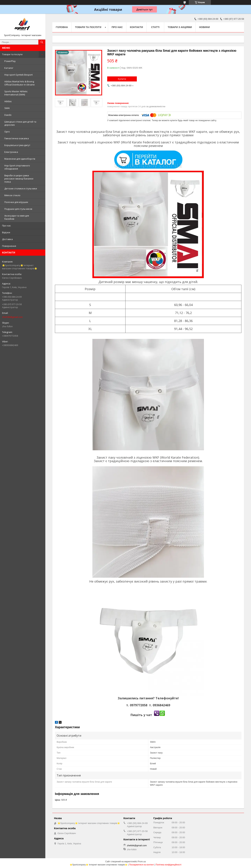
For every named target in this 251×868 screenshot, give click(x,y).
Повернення (9, 246)
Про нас (6, 226)
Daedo (8, 115)
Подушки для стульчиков (18, 209)
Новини (204, 27)
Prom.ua (142, 862)
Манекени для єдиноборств (20, 159)
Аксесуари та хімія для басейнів (17, 217)
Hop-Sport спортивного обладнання (17, 167)
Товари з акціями (180, 27)
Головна (62, 27)
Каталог (9, 68)
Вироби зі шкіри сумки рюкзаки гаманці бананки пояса (19, 179)
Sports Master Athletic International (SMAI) (16, 93)
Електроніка (11, 152)
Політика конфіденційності (169, 865)
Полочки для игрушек (16, 202)
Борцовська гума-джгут (17, 145)
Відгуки (6, 232)
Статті (155, 27)
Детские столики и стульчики (21, 188)
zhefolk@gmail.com (12, 317)
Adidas (8, 101)
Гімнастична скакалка (17, 138)
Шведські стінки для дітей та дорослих (20, 123)
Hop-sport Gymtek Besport (18, 75)
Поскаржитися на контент (142, 865)
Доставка (7, 239)
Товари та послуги (12, 54)
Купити (122, 79)
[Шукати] (42, 42)
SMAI (7, 108)
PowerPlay (10, 61)
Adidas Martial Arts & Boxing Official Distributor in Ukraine (20, 83)
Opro (7, 132)
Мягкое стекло (12, 195)
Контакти (136, 27)
